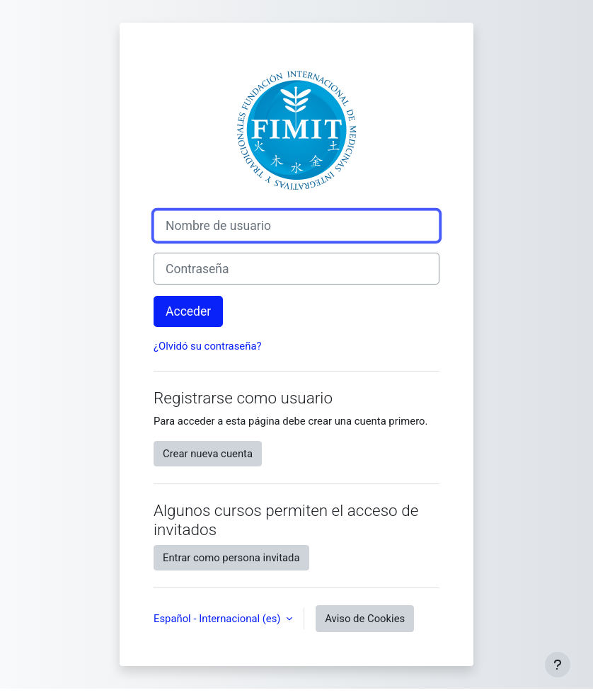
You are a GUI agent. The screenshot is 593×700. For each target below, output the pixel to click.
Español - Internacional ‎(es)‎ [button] (218, 619)
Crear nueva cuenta (208, 454)
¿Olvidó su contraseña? (207, 346)
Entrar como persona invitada (231, 558)
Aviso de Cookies (365, 619)
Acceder (188, 311)
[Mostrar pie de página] (558, 665)
